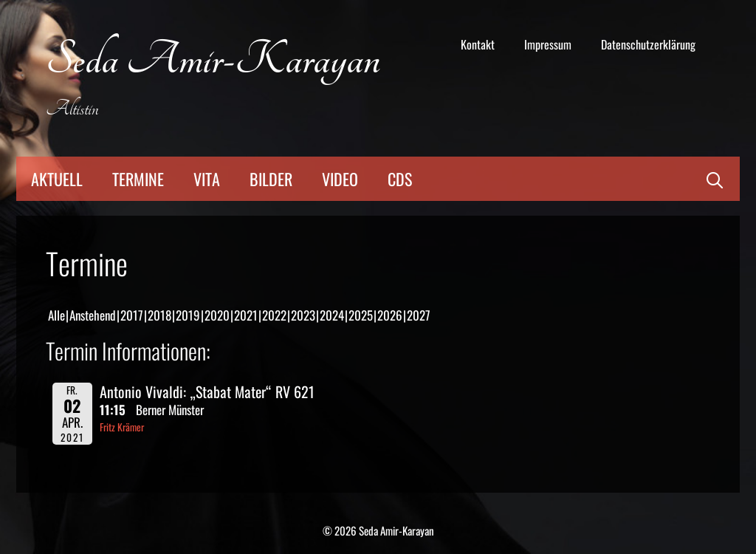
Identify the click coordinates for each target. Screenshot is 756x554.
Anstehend (93, 315)
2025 (361, 315)
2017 (132, 315)
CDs (400, 179)
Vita (207, 179)
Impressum (548, 44)
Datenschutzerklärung (648, 44)
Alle (56, 315)
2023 (303, 315)
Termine (138, 179)
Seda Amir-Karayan (213, 60)
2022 (274, 315)
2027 (419, 315)
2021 (246, 315)
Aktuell (57, 179)
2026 (390, 315)
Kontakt (478, 44)
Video (340, 179)
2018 (159, 315)
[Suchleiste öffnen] (715, 179)
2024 (332, 315)
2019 (188, 315)
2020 (217, 315)
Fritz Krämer (122, 427)
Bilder (271, 179)
